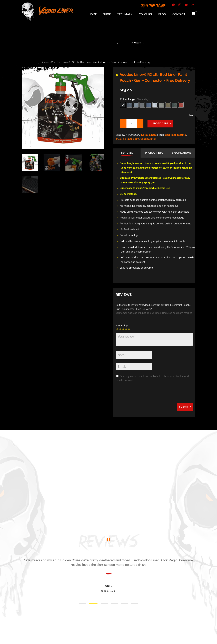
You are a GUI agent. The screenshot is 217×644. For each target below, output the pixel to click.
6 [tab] (135, 603)
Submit (184, 407)
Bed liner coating (176, 135)
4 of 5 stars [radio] (126, 329)
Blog (162, 15)
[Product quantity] (132, 124)
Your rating (122, 325)
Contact (179, 15)
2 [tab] (93, 603)
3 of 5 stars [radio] (123, 329)
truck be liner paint (128, 139)
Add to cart (160, 124)
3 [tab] (104, 603)
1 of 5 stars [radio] (117, 329)
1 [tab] (82, 603)
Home (93, 15)
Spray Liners (149, 135)
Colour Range (128, 99)
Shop (107, 15)
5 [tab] (125, 603)
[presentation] (141, 395)
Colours (145, 15)
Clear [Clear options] (190, 115)
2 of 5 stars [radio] (120, 329)
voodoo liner (148, 139)
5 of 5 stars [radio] (129, 329)
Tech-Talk (125, 15)
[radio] (123, 105)
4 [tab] (114, 603)
